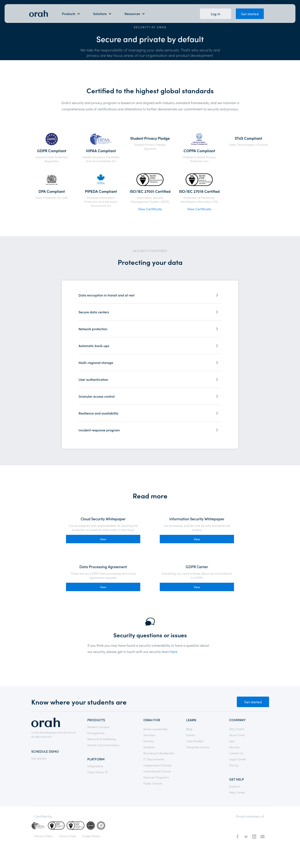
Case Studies (195, 741)
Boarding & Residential (159, 753)
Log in (216, 14)
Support (234, 786)
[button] (71, 14)
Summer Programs (156, 777)
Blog (189, 729)
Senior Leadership (155, 729)
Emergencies (96, 733)
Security (234, 747)
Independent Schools (157, 765)
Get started (250, 14)
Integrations (95, 766)
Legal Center (238, 759)
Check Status (98, 772)
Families (149, 741)
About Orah (237, 735)
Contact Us (236, 753)
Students (149, 747)
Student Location (98, 727)
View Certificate (150, 209)
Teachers (149, 735)
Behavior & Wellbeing (102, 739)
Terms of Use (67, 836)
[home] (39, 14)
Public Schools (153, 783)
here (174, 651)
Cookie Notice (91, 836)
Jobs (232, 741)
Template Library (198, 747)
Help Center (237, 792)
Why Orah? (237, 729)
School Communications (103, 745)
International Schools (157, 771)
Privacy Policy (44, 836)
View (103, 539)
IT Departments (154, 759)
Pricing (234, 765)
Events (191, 735)
